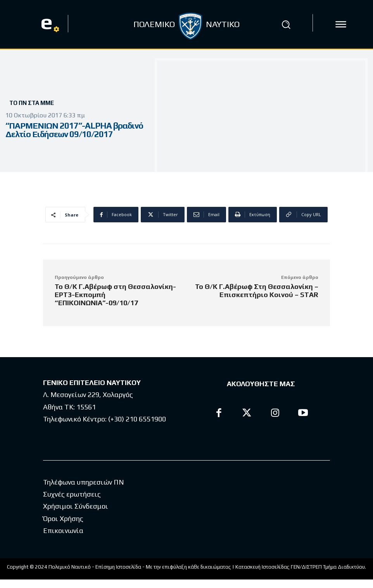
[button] (286, 24)
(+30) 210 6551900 (137, 419)
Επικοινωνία (63, 530)
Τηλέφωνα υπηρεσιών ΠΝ (84, 482)
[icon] (341, 24)
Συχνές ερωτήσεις (72, 494)
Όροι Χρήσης (63, 518)
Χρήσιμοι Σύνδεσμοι (76, 506)
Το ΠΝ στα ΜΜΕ (32, 103)
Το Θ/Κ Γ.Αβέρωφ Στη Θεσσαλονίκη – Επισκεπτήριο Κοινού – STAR (257, 291)
